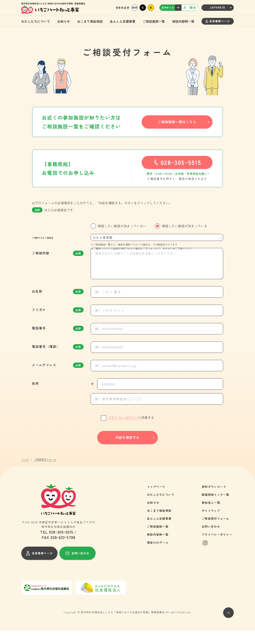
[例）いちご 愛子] (157, 306)
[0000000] (160, 398)
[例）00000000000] (157, 342)
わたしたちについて (36, 21)
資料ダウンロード (214, 500)
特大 (193, 7)
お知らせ (64, 21)
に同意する (131, 431)
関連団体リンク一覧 (216, 508)
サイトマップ (211, 524)
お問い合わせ (211, 540)
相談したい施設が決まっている (185, 226)
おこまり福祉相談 (90, 21)
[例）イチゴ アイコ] (157, 324)
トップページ (156, 500)
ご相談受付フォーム (216, 532)
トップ (25, 473)
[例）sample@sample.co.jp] (157, 379)
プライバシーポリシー (123, 431)
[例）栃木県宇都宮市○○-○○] (157, 413)
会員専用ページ (218, 21)
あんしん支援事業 (123, 21)
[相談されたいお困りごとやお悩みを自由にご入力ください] (157, 277)
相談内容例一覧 (183, 21)
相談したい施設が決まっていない (122, 226)
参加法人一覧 (211, 516)
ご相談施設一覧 (154, 21)
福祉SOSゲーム (158, 556)
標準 (135, 8)
